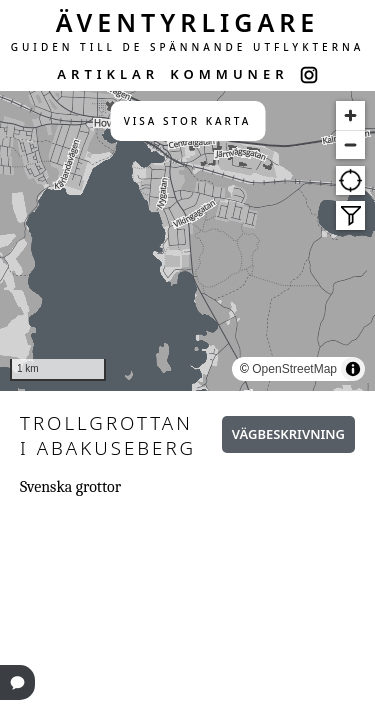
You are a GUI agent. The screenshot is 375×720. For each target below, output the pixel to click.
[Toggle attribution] (353, 369)
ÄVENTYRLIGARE (188, 22)
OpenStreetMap (294, 369)
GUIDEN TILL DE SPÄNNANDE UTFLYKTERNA (188, 47)
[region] (187, 241)
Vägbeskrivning (288, 434)
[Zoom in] (350, 115)
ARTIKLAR (108, 74)
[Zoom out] (350, 144)
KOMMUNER (229, 74)
